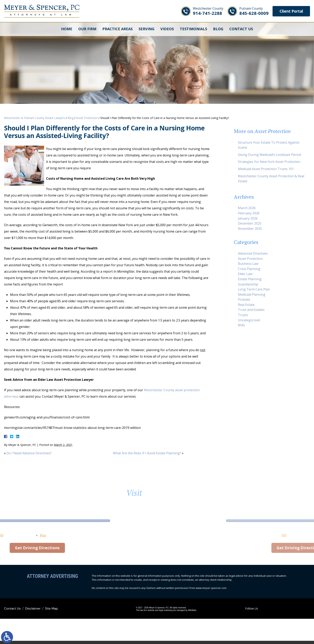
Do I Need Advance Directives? (29, 453)
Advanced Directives (253, 253)
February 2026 (249, 213)
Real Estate (246, 305)
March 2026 (247, 208)
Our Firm (87, 29)
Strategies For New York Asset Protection (269, 162)
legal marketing (160, 612)
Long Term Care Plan (254, 289)
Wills (241, 325)
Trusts (243, 315)
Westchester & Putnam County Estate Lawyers (34, 118)
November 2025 (250, 229)
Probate (244, 299)
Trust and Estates (251, 310)
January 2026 (248, 218)
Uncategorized (249, 320)
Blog (218, 29)
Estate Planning (250, 279)
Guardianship (248, 284)
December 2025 (250, 223)
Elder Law (245, 274)
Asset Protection (87, 118)
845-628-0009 (251, 11)
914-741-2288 (205, 11)
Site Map (52, 610)
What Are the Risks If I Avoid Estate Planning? (147, 453)
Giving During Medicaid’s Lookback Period (269, 155)
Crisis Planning (249, 269)
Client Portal (290, 11)
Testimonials (193, 29)
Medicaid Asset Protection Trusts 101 (266, 169)
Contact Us (241, 29)
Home (67, 29)
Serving (146, 29)
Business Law (248, 264)
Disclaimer (33, 610)
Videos (167, 29)
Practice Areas (117, 29)
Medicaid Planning (252, 294)
